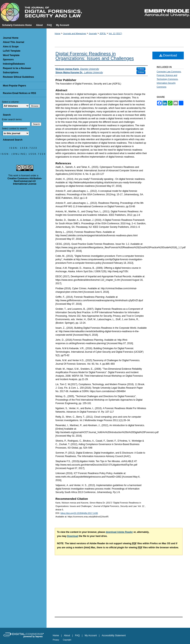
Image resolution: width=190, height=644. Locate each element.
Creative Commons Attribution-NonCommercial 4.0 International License (25, 181)
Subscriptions (11, 73)
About (67, 635)
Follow (141, 69)
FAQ (77, 635)
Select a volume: (11, 102)
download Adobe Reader (119, 532)
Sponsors (8, 60)
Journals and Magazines (75, 33)
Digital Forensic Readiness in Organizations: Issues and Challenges (95, 56)
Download (168, 55)
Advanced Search (13, 140)
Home (57, 33)
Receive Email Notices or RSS (19, 93)
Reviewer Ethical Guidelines (18, 77)
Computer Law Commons (169, 72)
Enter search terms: (12, 119)
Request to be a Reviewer (17, 68)
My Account (91, 635)
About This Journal (13, 42)
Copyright (67, 640)
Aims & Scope (11, 47)
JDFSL (103, 33)
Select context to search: (15, 129)
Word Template (11, 55)
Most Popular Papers (14, 86)
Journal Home (11, 38)
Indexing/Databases (14, 64)
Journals (93, 33)
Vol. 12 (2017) (115, 33)
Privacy (56, 640)
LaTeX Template (12, 51)
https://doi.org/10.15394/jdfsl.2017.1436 (79, 513)
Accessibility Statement (114, 635)
